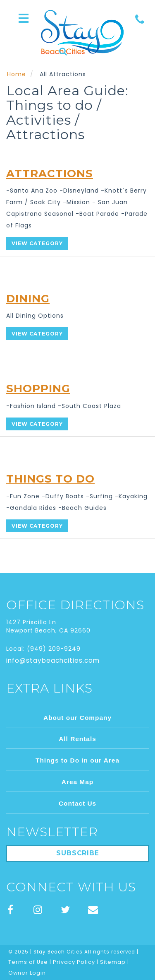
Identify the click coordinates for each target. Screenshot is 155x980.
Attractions (50, 174)
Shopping (38, 389)
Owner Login (27, 973)
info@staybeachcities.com (53, 660)
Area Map (77, 782)
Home (17, 74)
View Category (37, 243)
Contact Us (77, 803)
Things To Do (50, 479)
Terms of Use (28, 962)
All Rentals (77, 739)
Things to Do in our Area (77, 760)
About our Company (77, 718)
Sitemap (113, 962)
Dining (28, 299)
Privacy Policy (74, 962)
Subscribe (78, 853)
